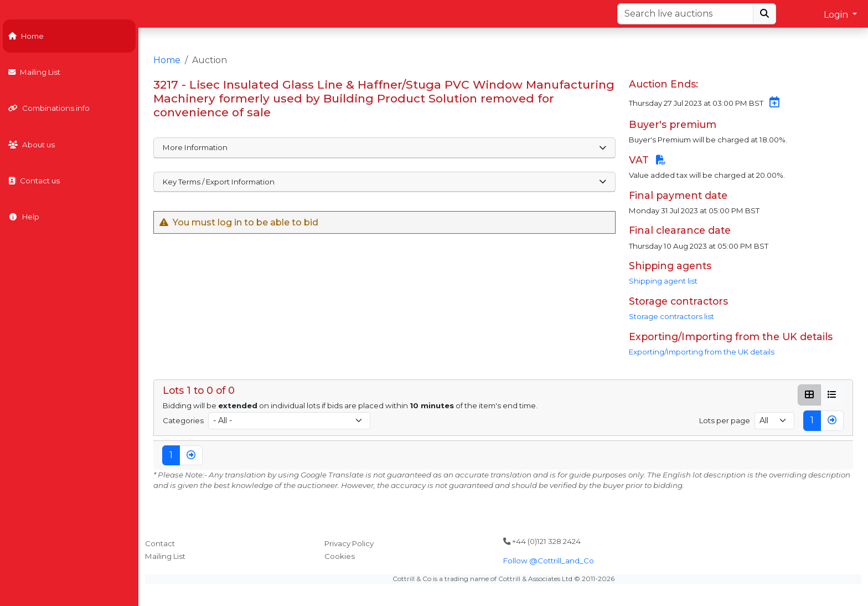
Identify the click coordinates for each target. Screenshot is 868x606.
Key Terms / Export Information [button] (384, 182)
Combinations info (49, 108)
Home (26, 36)
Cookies (340, 556)
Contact (160, 543)
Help (24, 217)
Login (837, 15)
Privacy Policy (349, 543)
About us (32, 145)
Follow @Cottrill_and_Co (549, 561)
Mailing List (34, 72)
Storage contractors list (671, 316)
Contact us (34, 181)
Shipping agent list (663, 281)
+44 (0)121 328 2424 (542, 541)
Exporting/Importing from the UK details (702, 352)
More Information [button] (384, 147)
